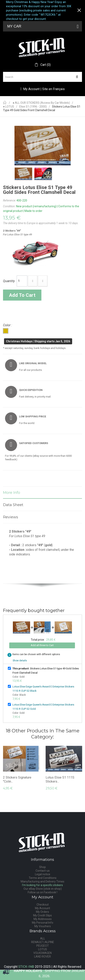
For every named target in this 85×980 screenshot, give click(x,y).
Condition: (9, 206)
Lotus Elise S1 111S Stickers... (60, 779)
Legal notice (43, 874)
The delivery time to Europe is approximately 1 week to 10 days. (41, 223)
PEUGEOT (43, 946)
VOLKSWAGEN (42, 953)
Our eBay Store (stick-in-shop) (43, 889)
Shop (42, 867)
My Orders (42, 912)
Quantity (9, 281)
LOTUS (43, 949)
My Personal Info (43, 923)
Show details (20, 661)
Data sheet (13, 505)
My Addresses (43, 919)
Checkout (43, 905)
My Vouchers (43, 926)
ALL (43, 938)
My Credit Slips (42, 915)
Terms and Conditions (43, 878)
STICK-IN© (26, 967)
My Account (42, 908)
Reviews (11, 517)
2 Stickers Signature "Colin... (17, 779)
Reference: (9, 200)
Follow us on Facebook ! (42, 892)
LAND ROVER (42, 957)
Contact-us (43, 871)
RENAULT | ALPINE (43, 942)
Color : (8, 325)
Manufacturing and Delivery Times (42, 881)
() (45, 65)
